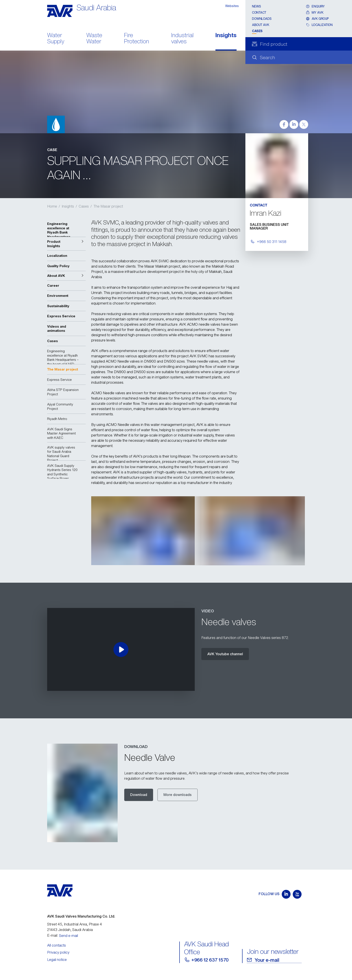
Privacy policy (58, 952)
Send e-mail (69, 936)
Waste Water (94, 39)
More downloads (178, 795)
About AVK (261, 25)
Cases (257, 31)
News (256, 6)
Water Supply (56, 39)
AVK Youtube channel (225, 654)
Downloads (262, 19)
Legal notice (57, 960)
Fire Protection (137, 39)
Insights (226, 36)
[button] (66, 244)
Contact (259, 12)
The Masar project (108, 206)
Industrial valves (182, 39)
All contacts (57, 945)
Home (52, 206)
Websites (232, 6)
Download (139, 795)
